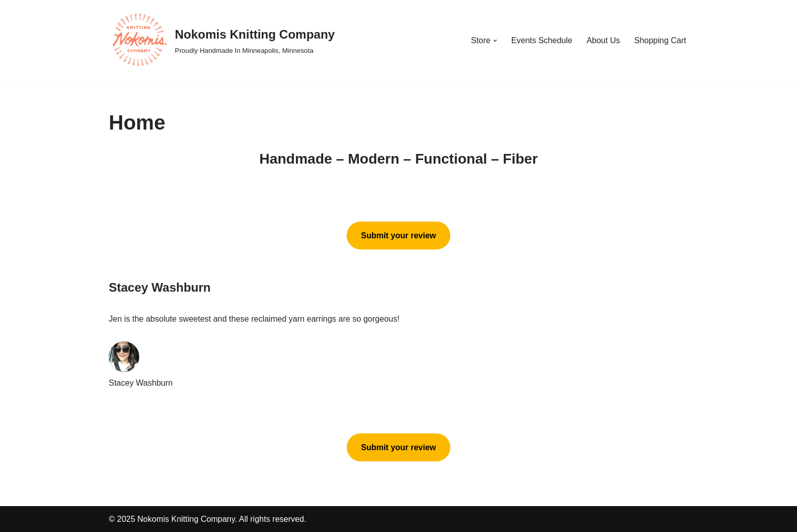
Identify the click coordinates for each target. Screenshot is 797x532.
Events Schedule (542, 40)
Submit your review (398, 236)
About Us (603, 40)
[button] (495, 41)
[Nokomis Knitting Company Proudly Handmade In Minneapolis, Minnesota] (222, 40)
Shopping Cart (660, 40)
